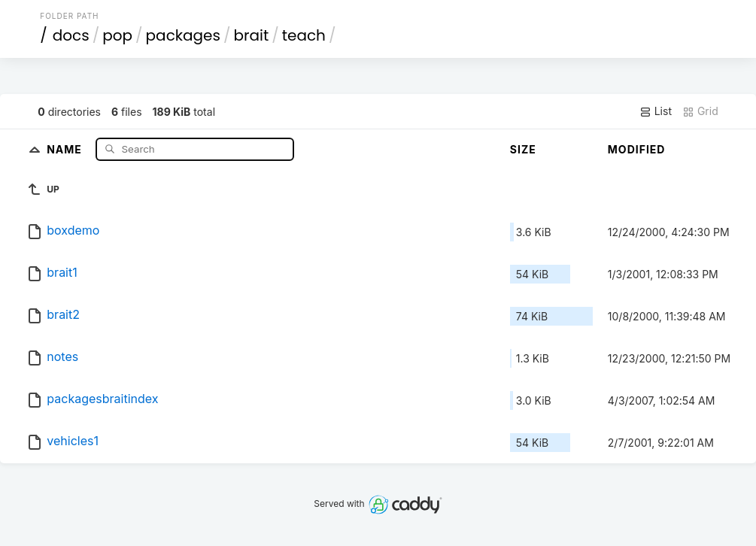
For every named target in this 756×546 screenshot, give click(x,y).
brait (252, 35)
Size (523, 149)
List (656, 111)
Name (66, 149)
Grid (700, 111)
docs (71, 35)
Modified (637, 149)
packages (183, 35)
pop (117, 35)
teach (304, 35)
